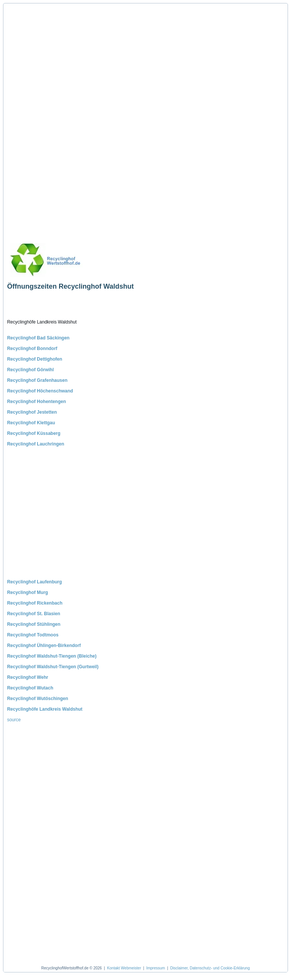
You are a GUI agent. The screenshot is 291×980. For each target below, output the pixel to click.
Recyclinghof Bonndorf (32, 349)
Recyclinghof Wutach (30, 688)
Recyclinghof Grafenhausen (37, 380)
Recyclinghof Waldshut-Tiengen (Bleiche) (52, 656)
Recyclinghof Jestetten (32, 412)
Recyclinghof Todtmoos (33, 635)
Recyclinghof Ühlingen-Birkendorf (44, 646)
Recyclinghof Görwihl (31, 370)
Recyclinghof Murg (28, 592)
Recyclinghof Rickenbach (35, 603)
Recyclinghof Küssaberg (34, 433)
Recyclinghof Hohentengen (37, 402)
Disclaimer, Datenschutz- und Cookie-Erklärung (210, 968)
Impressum (156, 968)
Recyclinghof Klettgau (31, 423)
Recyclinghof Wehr (28, 677)
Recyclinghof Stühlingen (34, 624)
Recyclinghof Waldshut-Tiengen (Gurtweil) (53, 667)
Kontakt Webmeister (124, 968)
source (14, 720)
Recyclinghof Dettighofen (35, 359)
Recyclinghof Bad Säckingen (38, 338)
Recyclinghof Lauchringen (36, 444)
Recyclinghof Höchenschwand (40, 391)
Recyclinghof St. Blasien (34, 614)
